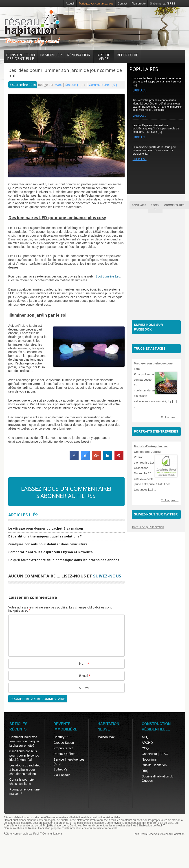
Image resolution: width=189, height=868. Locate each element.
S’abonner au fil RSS (163, 4)
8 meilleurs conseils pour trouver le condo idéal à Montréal (24, 755)
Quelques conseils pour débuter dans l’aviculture (48, 544)
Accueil (70, 4)
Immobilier (51, 55)
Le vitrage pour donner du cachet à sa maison (46, 528)
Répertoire (127, 55)
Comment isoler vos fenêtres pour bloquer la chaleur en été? (24, 741)
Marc (58, 85)
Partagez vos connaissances (96, 4)
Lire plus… (140, 90)
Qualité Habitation (154, 765)
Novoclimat (149, 759)
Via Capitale (62, 775)
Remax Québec (64, 754)
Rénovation (79, 55)
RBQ (145, 771)
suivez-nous (107, 576)
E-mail (85, 676)
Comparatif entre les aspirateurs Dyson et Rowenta (51, 552)
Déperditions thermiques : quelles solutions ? (45, 536)
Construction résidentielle (21, 57)
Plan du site (139, 4)
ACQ (145, 737)
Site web (85, 688)
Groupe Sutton (64, 743)
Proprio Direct (63, 748)
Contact (122, 4)
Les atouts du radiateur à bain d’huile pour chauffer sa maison (25, 770)
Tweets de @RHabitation (148, 527)
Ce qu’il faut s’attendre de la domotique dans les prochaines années (64, 560)
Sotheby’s (60, 769)
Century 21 (61, 737)
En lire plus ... (170, 417)
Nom (84, 663)
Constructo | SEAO (155, 754)
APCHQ (147, 743)
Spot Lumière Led (108, 276)
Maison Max (106, 737)
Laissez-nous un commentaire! (66, 488)
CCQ (145, 748)
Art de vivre (104, 57)
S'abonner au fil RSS (66, 496)
